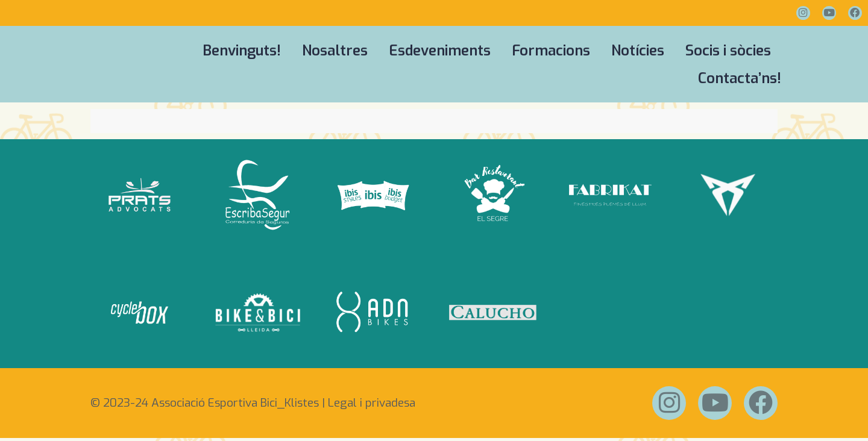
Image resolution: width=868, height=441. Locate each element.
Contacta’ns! (740, 78)
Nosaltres (335, 51)
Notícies (638, 51)
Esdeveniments (440, 51)
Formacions (551, 51)
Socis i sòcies (728, 51)
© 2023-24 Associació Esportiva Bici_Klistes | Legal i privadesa (253, 405)
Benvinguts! (242, 51)
